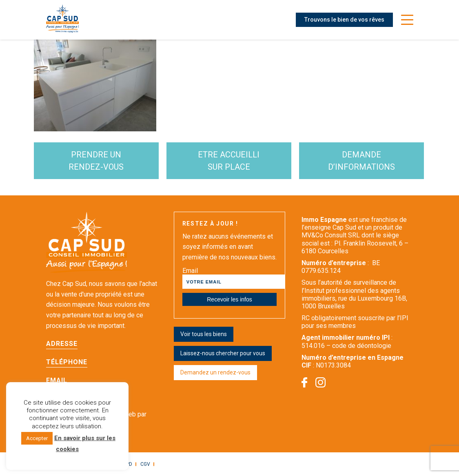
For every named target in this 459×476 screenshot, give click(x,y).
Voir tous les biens (204, 334)
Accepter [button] (37, 438)
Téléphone (67, 362)
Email (57, 380)
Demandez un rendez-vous (215, 372)
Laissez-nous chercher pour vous (223, 353)
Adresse (62, 344)
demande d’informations (361, 161)
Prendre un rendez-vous (96, 161)
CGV (145, 464)
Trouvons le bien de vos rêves (344, 20)
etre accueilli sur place (229, 161)
